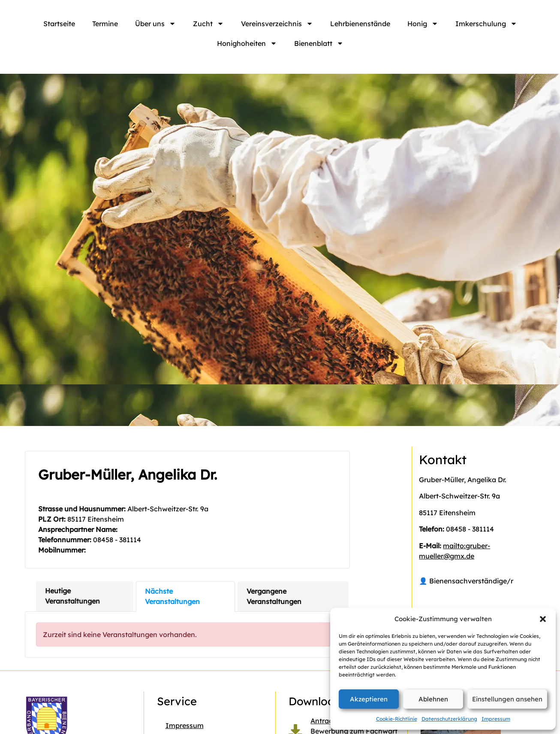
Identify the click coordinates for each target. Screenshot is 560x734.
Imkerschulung (486, 24)
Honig (423, 24)
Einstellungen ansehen (507, 699)
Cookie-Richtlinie (397, 719)
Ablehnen (433, 699)
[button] (543, 619)
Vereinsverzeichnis (277, 24)
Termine (105, 24)
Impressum (496, 719)
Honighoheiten (247, 43)
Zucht (208, 24)
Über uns (155, 24)
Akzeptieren (369, 699)
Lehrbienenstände (360, 24)
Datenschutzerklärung (449, 719)
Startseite (59, 24)
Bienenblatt (319, 43)
